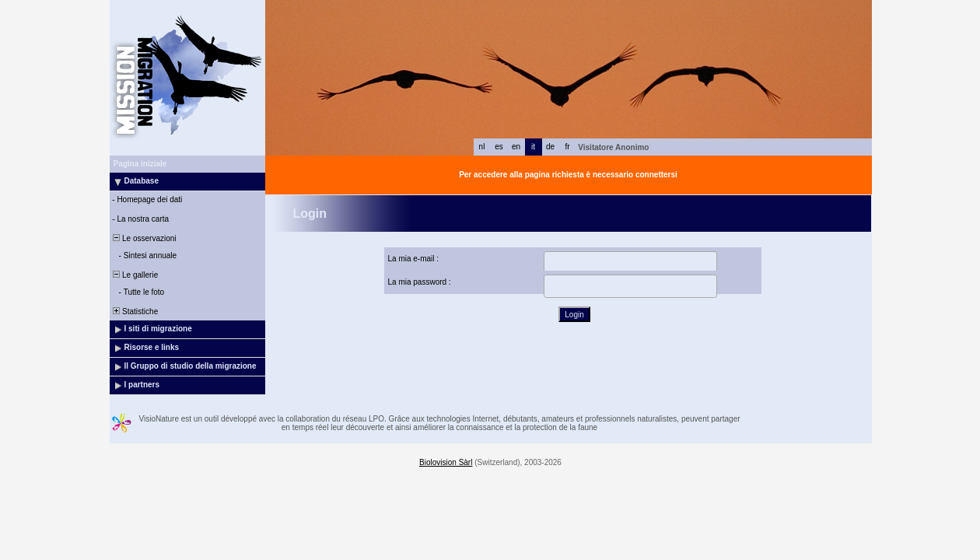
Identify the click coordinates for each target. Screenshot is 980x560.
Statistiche (135, 311)
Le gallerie (135, 275)
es (499, 147)
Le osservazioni (144, 238)
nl (482, 147)
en (516, 147)
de (550, 147)
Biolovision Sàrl (446, 462)
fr (567, 147)
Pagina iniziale (140, 164)
